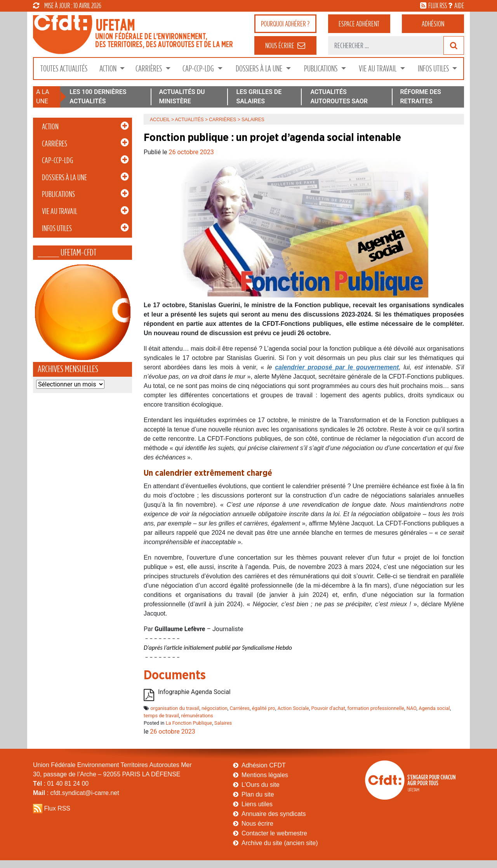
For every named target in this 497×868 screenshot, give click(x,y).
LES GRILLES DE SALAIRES (259, 97)
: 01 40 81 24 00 (61, 784)
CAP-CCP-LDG (199, 69)
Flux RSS (57, 808)
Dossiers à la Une (260, 69)
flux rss (438, 5)
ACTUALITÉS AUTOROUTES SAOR (339, 97)
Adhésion (433, 24)
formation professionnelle (376, 708)
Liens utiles (257, 804)
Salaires (223, 723)
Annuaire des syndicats (274, 814)
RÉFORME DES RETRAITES (420, 97)
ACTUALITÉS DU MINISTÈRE (182, 97)
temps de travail (161, 716)
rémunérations (197, 716)
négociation (215, 708)
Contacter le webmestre (274, 833)
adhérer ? (285, 24)
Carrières (149, 69)
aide (459, 5)
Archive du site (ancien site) (280, 843)
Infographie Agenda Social (194, 692)
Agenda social (434, 708)
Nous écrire (257, 824)
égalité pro (264, 708)
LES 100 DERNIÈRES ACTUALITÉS (98, 97)
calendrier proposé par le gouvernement (337, 367)
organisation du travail (175, 708)
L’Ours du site (261, 785)
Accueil (160, 120)
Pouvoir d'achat (328, 708)
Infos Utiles (434, 69)
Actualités (189, 120)
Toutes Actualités (64, 69)
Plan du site (258, 794)
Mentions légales (265, 775)
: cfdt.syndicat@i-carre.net (76, 793)
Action (109, 69)
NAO (412, 708)
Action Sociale (293, 708)
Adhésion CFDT (264, 765)
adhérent (359, 24)
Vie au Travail (378, 69)
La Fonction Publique (189, 723)
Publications (321, 69)
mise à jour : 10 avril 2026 (67, 5)
